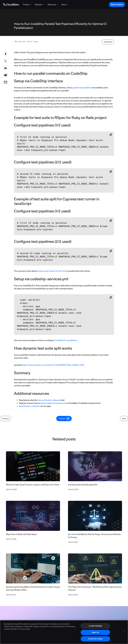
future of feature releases (49, 400)
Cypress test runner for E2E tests (52, 271)
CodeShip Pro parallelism (66, 340)
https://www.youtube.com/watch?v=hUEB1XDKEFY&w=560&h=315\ (53, 365)
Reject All (95, 633)
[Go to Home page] (11, 5)
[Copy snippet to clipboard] (111, 135)
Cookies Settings (95, 626)
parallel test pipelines (82, 88)
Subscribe (108, 42)
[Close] (124, 632)
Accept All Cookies (95, 639)
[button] (28, 5)
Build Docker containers (30, 406)
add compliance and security (53, 403)
